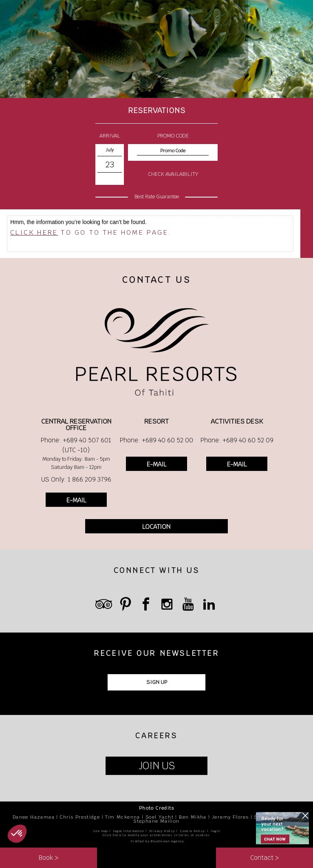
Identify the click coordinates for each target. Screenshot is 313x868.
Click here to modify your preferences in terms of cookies (156, 835)
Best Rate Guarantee (157, 197)
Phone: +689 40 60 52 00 (156, 440)
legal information (129, 831)
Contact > (265, 858)
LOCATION (156, 527)
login (216, 831)
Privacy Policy (162, 831)
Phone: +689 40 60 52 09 (237, 440)
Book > (48, 858)
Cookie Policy (192, 831)
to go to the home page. (91, 232)
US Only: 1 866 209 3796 (76, 479)
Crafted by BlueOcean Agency (158, 841)
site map (101, 831)
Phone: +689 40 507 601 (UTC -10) (76, 445)
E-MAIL (76, 500)
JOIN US (157, 766)
